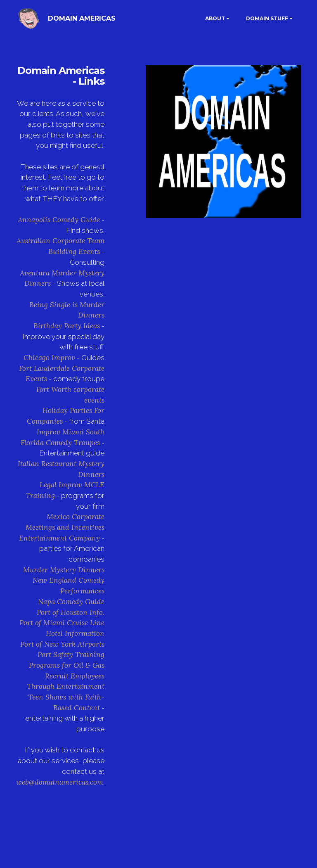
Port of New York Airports (62, 644)
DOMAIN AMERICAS (82, 18)
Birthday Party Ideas (67, 326)
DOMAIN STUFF (267, 18)
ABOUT (215, 18)
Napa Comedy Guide (71, 602)
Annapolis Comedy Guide (59, 220)
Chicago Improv (49, 358)
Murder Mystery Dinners (64, 570)
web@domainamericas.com (60, 782)
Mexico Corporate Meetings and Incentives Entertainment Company (62, 527)
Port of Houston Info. (71, 612)
